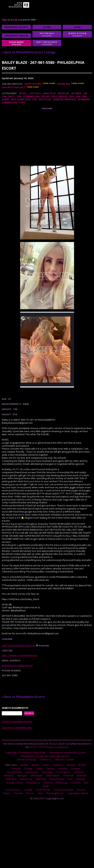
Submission (9, 102)
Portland (75, 783)
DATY (12, 96)
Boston (71, 765)
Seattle (28, 790)
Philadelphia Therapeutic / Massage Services (45, 756)
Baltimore (58, 765)
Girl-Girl (82, 96)
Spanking (84, 99)
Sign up (6, 20)
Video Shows (33, 84)
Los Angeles (63, 772)
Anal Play (49, 93)
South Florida (43, 790)
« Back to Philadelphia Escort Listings (29, 52)
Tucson (30, 793)
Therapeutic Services (16, 36)
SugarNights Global (78, 793)
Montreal (68, 775)
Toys (22, 102)
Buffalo (82, 765)
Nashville (82, 775)
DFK (19, 96)
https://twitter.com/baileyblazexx (20, 655)
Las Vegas (47, 772)
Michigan (22, 775)
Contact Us (46, 759)
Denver (51, 768)
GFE (72, 96)
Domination (31, 96)
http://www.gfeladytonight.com (19, 645)
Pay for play (47, 34)
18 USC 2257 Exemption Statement (49, 747)
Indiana (75, 768)
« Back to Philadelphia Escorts (23, 697)
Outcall (35, 93)
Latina (47, 27)
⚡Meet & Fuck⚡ (77, 34)
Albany (24, 765)
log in (16, 20)
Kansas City (32, 772)
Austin (46, 765)
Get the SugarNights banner (17, 721)
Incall (23, 93)
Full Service (59, 96)
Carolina (16, 768)
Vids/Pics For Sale (13, 87)
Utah (40, 793)
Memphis (9, 775)
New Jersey (26, 779)
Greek (5, 99)
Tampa (6, 793)
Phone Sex (64, 84)
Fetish (46, 96)
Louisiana (79, 772)
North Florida (57, 779)
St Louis (81, 790)
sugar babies (16, 43)
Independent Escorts (16, 27)
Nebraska (11, 779)
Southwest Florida (64, 790)
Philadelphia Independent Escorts (68, 752)
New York (41, 779)
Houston (63, 768)
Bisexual (64, 93)
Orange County (14, 783)
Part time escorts (47, 43)
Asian (77, 27)
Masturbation (21, 99)
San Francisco (13, 790)
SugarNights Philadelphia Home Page (25, 752)
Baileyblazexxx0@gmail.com (17, 665)
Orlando (81, 779)
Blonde (76, 93)
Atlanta (35, 765)
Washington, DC (55, 793)
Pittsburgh (62, 783)
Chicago (28, 768)
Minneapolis (53, 775)
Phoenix (48, 783)
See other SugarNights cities (17, 728)
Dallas (40, 768)
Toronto (18, 793)
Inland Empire (14, 772)
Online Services (12, 84)
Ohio (70, 779)
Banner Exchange (27, 759)
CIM (4, 96)
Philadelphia (33, 783)
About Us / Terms (65, 759)
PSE (35, 99)
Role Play (45, 99)
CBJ (85, 93)
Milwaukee (37, 775)
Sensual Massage (65, 99)
